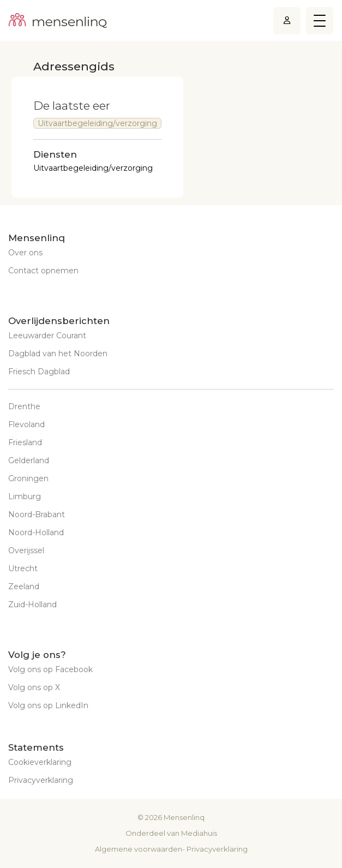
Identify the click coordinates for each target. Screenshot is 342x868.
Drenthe (24, 406)
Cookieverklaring (40, 762)
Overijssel (26, 550)
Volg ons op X (34, 687)
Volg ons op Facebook (50, 669)
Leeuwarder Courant (47, 336)
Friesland (25, 442)
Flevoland (26, 424)
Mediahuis (199, 833)
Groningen (28, 478)
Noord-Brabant (37, 514)
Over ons (25, 253)
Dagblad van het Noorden (58, 354)
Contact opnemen (43, 271)
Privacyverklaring (41, 780)
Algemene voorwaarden (139, 849)
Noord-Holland (36, 532)
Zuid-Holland (32, 604)
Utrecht (23, 568)
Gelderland (29, 460)
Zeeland (24, 586)
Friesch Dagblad (39, 372)
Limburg (25, 496)
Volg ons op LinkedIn (48, 705)
